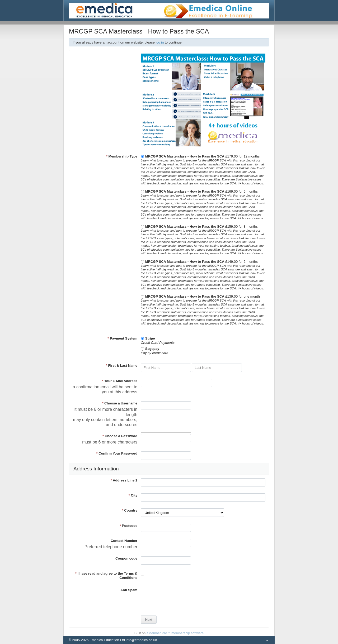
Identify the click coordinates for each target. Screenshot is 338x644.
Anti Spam (129, 590)
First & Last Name (122, 366)
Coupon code (126, 558)
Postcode (128, 526)
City (133, 495)
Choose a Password (120, 436)
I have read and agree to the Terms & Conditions (106, 576)
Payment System (122, 338)
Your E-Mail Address (120, 381)
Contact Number (124, 541)
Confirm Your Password (117, 453)
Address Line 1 (124, 480)
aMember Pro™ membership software (175, 633)
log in (160, 42)
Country (130, 510)
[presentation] (181, 598)
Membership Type (122, 156)
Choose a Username (120, 403)
